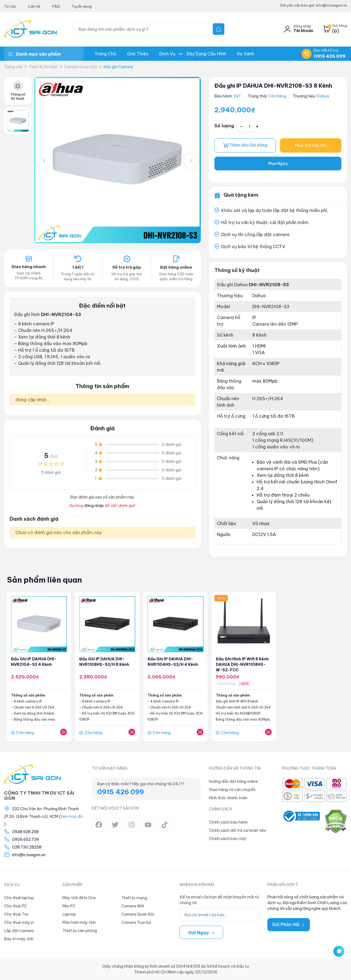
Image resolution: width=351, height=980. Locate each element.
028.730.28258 (27, 847)
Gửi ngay (201, 933)
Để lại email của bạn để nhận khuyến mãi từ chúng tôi (219, 900)
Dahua (323, 96)
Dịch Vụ (167, 54)
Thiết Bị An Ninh (43, 67)
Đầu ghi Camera (118, 67)
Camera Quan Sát (80, 67)
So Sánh (246, 54)
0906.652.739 (26, 839)
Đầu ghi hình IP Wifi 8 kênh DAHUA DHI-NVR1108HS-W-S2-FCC (242, 664)
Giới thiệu (138, 54)
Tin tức (10, 6)
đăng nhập (94, 506)
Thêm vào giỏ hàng (245, 145)
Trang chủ (105, 54)
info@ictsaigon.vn (29, 855)
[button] (191, 161)
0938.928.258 (25, 832)
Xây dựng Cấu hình (206, 54)
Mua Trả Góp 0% (311, 145)
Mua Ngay (278, 164)
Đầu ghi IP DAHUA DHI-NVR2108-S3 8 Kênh (273, 86)
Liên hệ (34, 6)
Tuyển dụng (82, 6)
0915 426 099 (330, 56)
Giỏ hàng (339, 26)
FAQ (56, 6)
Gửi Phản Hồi (289, 924)
